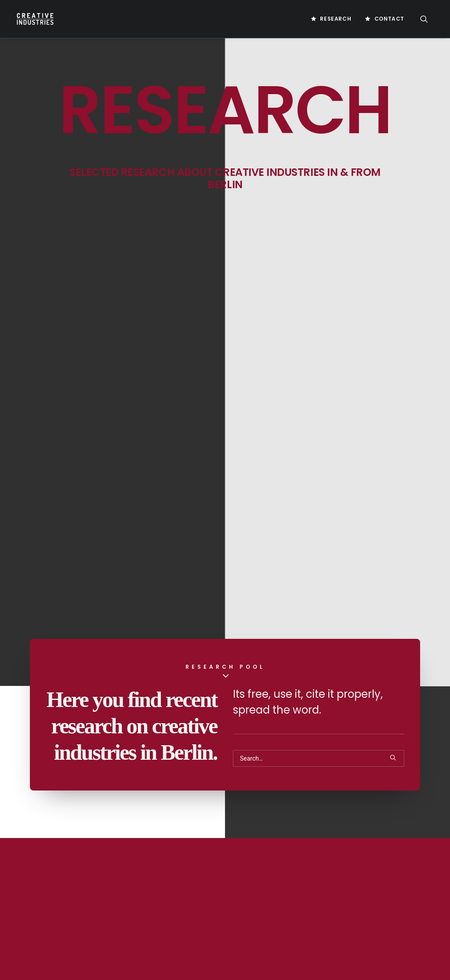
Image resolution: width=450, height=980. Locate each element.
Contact (389, 19)
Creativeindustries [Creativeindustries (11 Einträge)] (334, 879)
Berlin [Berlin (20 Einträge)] (318, 822)
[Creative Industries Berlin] (34, 19)
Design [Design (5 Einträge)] (318, 893)
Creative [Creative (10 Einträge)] (402, 865)
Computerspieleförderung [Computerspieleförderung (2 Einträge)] (344, 865)
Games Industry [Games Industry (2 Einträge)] (386, 949)
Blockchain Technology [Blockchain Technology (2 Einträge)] (369, 822)
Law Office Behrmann (52, 939)
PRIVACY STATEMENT (192, 839)
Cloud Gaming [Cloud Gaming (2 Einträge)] (401, 851)
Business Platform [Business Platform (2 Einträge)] (334, 836)
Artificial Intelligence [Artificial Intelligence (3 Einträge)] (339, 808)
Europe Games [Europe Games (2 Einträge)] (383, 921)
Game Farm (38, 928)
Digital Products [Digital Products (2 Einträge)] (332, 921)
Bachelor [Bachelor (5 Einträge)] (392, 808)
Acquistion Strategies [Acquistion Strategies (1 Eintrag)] (338, 794)
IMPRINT (176, 824)
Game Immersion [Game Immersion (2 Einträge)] (387, 935)
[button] (428, 19)
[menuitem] (331, 19)
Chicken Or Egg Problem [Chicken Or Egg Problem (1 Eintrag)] (341, 851)
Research (336, 19)
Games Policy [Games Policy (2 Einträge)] (327, 963)
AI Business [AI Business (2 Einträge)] (393, 794)
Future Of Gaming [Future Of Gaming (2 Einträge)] (332, 935)
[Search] (319, 327)
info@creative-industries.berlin (80, 869)
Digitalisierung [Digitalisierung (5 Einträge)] (358, 893)
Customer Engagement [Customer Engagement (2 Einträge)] (400, 879)
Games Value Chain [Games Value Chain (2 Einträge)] (379, 963)
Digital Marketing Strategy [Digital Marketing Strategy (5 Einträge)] (345, 907)
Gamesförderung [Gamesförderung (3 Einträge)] (332, 949)
